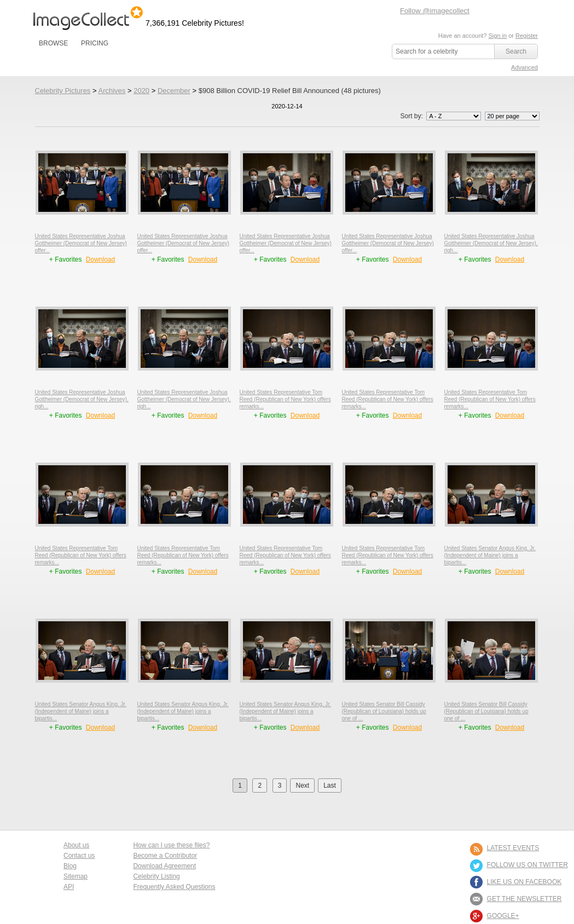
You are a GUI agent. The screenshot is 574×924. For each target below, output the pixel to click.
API (69, 887)
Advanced (524, 67)
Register (527, 36)
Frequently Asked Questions (174, 887)
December (174, 91)
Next (302, 786)
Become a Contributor (165, 856)
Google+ (503, 916)
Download (100, 259)
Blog (70, 866)
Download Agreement (164, 866)
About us (76, 845)
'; (454, 116)
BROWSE (53, 43)
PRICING (95, 43)
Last (330, 786)
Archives (112, 91)
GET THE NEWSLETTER (524, 899)
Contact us (79, 856)
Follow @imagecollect (435, 11)
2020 (141, 91)
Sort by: (441, 116)
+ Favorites (66, 259)
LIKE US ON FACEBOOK (524, 882)
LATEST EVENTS (513, 848)
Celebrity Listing (156, 876)
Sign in (497, 36)
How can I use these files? (171, 845)
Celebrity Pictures (63, 91)
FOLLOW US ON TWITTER (527, 865)
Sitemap (76, 876)
